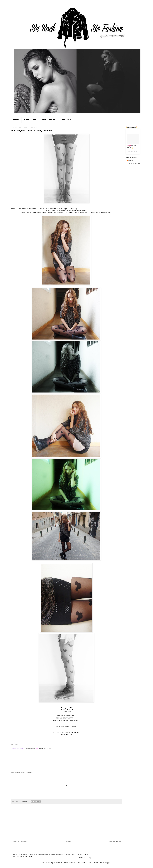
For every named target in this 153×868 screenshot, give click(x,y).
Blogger (107, 863)
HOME (16, 120)
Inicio (68, 842)
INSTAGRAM (49, 120)
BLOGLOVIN (30, 748)
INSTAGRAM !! (45, 748)
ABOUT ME (30, 120)
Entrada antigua (115, 842)
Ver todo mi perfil (133, 163)
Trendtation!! (18, 748)
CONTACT (66, 120)
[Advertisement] (66, 824)
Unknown (131, 160)
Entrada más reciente (20, 842)
